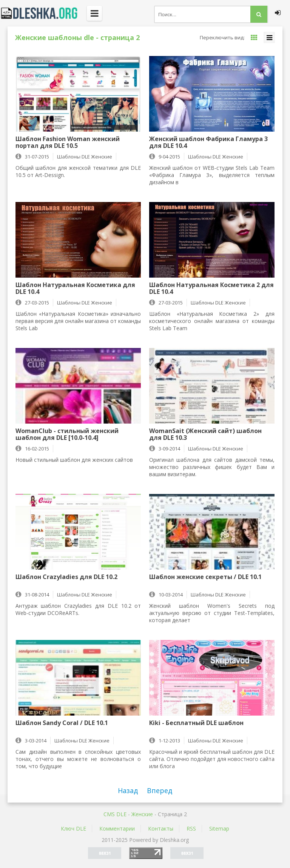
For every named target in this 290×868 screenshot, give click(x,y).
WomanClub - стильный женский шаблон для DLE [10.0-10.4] (67, 434)
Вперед (160, 790)
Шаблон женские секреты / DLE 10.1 (205, 577)
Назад (128, 790)
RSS (191, 828)
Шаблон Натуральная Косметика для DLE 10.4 (75, 288)
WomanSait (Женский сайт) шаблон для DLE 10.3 (205, 434)
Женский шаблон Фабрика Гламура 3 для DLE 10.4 (208, 142)
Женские (142, 814)
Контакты (161, 828)
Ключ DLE (73, 828)
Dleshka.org (43, 13)
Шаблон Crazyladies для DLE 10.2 (66, 577)
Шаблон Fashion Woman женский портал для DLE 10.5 (68, 142)
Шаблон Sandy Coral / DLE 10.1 (62, 723)
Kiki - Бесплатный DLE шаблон (196, 723)
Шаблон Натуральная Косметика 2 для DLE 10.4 (211, 288)
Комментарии (117, 828)
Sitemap (219, 828)
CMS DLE (115, 814)
